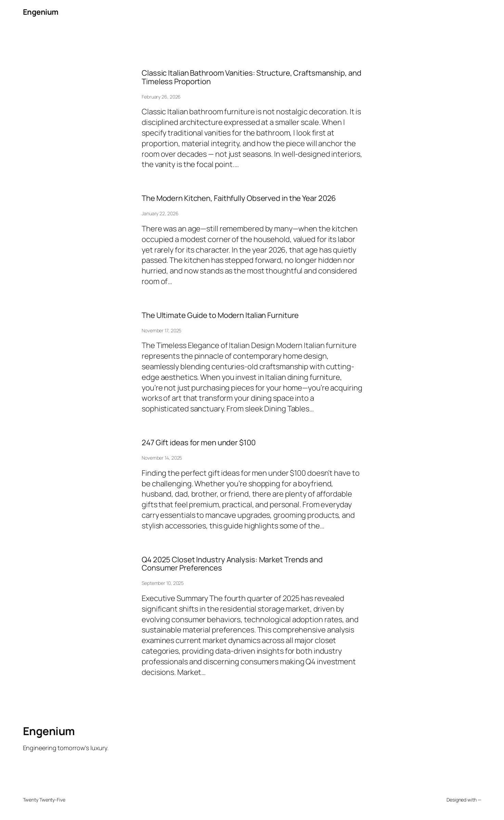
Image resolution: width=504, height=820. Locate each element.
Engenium (41, 12)
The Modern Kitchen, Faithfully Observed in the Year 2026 (239, 198)
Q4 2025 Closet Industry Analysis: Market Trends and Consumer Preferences (232, 564)
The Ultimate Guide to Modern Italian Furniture (220, 315)
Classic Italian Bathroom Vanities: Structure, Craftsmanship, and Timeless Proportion (251, 77)
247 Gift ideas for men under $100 (199, 443)
